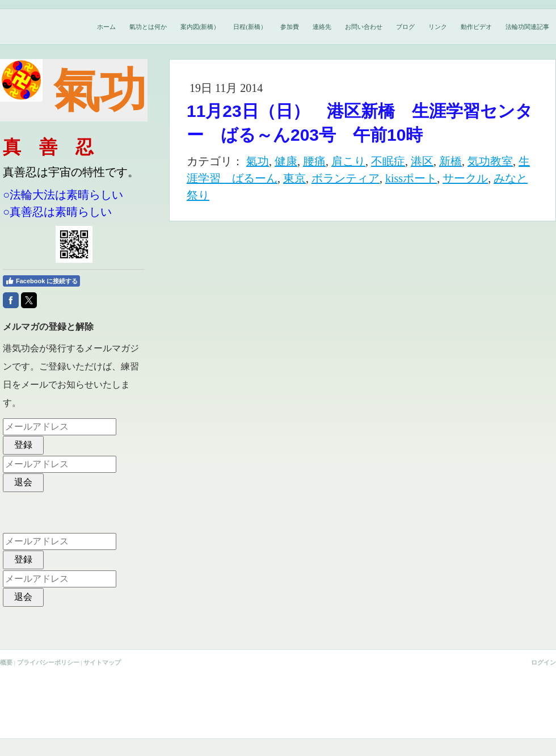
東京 (294, 178)
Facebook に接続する (41, 281)
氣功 (258, 161)
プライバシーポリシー (48, 662)
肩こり (348, 161)
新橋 (450, 161)
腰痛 (314, 161)
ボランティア (346, 178)
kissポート (411, 178)
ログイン (544, 662)
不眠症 (388, 161)
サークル (465, 178)
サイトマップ (102, 662)
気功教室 (490, 161)
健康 (286, 161)
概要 (6, 662)
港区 (422, 161)
